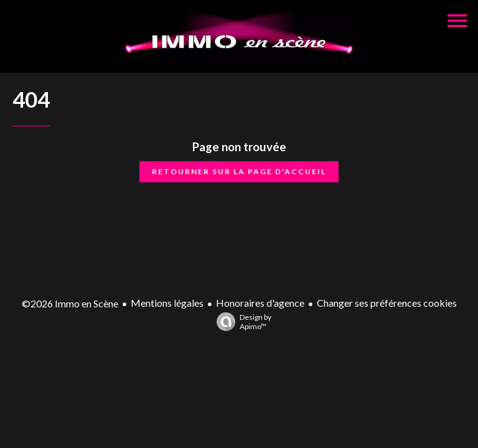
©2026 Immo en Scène (70, 303)
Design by (241, 322)
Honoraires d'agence (260, 303)
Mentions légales (167, 303)
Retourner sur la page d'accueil (239, 171)
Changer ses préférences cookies (387, 303)
